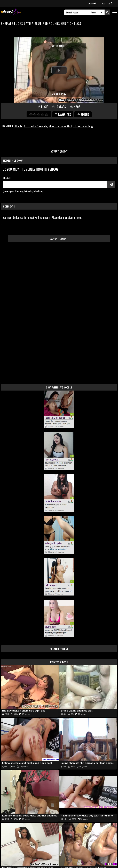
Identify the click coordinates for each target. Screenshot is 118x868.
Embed (83, 114)
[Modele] (55, 185)
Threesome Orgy (83, 126)
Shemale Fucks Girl (60, 126)
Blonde (18, 126)
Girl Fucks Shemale (36, 126)
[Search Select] (96, 12)
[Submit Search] (107, 12)
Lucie (45, 107)
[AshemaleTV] (11, 12)
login (62, 218)
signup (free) (75, 218)
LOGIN (92, 3)
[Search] (78, 12)
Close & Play (59, 94)
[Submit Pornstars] (111, 185)
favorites (63, 114)
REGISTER (107, 3)
